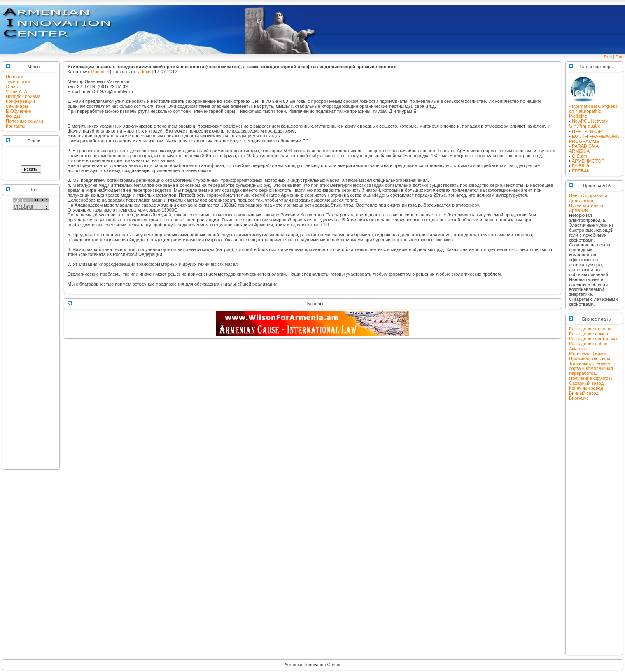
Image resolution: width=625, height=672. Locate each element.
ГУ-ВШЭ (581, 166)
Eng (620, 57)
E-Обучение (18, 111)
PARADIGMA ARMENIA (584, 149)
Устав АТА (16, 91)
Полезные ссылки (24, 121)
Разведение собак (588, 344)
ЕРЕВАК (581, 171)
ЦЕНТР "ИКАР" (588, 131)
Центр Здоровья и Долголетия (588, 198)
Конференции (20, 101)
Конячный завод (586, 388)
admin (144, 72)
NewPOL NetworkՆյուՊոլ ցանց (588, 123)
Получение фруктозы (591, 378)
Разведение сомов (589, 334)
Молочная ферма (587, 353)
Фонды (13, 116)
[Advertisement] (31, 343)
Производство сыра (590, 358)
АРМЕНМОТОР (588, 161)
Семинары (17, 106)
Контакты (16, 126)
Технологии (18, 81)
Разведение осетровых (593, 339)
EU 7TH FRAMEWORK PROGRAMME (594, 139)
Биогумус (579, 398)
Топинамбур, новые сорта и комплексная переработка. (591, 368)
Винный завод (584, 393)
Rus (608, 57)
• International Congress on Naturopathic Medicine (593, 109)
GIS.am (580, 156)
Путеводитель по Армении (587, 208)
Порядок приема (23, 96)
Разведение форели (590, 329)
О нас (12, 86)
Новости (15, 77)
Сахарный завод (586, 383)
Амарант (578, 349)
